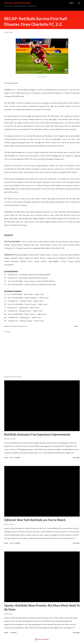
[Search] (72, 3)
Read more (76, 458)
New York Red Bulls (21, 326)
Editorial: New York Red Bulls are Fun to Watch (35, 520)
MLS (13, 326)
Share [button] (76, 326)
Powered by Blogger (42, 639)
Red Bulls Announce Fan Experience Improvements (37, 434)
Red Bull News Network (17, 3)
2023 (10, 326)
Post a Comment (15, 458)
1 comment (13, 633)
